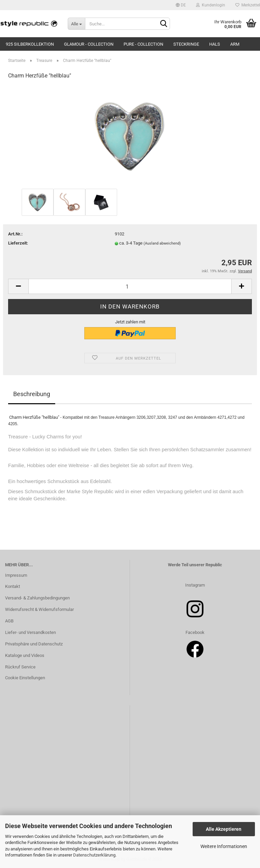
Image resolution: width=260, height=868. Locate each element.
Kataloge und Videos (25, 655)
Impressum (16, 575)
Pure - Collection (143, 44)
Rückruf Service (20, 667)
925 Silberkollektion (30, 44)
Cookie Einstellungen (25, 678)
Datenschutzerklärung (94, 855)
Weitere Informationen (224, 846)
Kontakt (13, 586)
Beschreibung (32, 394)
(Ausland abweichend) (162, 243)
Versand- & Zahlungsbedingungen (37, 598)
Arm (235, 44)
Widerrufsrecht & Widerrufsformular (39, 609)
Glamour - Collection (89, 44)
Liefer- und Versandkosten (30, 632)
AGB (9, 621)
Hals (215, 44)
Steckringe (186, 44)
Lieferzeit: (18, 243)
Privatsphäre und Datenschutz (34, 644)
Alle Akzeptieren (224, 829)
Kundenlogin (211, 5)
